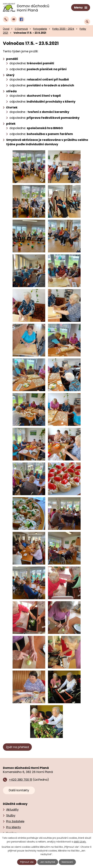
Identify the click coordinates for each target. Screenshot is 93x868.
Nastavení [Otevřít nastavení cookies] (68, 862)
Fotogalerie (40, 28)
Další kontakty (19, 790)
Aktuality (12, 809)
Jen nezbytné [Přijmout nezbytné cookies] (48, 862)
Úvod (6, 28)
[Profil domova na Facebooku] (21, 19)
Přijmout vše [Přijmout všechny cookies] (27, 862)
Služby (11, 815)
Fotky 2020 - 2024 (63, 28)
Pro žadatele (15, 821)
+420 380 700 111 (20, 779)
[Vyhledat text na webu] (87, 19)
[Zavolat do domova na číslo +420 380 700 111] (6, 19)
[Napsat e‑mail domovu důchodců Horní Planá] (14, 19)
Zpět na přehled (17, 747)
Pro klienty (14, 827)
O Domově (21, 28)
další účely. (80, 841)
